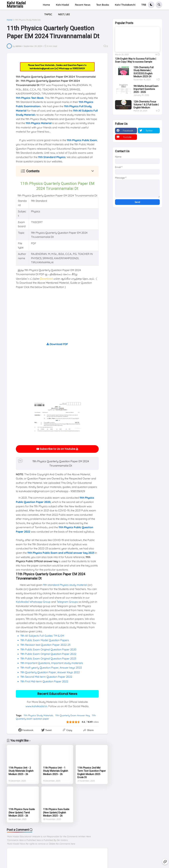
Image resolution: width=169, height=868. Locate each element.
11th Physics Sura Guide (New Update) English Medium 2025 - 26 (56, 812)
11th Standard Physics (52, 157)
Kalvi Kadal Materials (16, 5)
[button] (151, 5)
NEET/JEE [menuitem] (64, 14)
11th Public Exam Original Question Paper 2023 (48, 658)
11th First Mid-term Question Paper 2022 (44, 681)
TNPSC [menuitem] (48, 14)
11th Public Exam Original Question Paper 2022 (48, 654)
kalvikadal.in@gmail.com (42, 68)
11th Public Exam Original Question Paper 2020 (48, 649)
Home (10, 20)
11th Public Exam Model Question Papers (45, 640)
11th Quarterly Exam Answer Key (73, 715)
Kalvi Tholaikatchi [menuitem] (125, 5)
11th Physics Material (39, 123)
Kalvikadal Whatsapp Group (33, 602)
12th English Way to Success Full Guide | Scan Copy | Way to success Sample (135, 60)
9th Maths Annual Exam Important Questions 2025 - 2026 (146, 89)
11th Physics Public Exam (82, 140)
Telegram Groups (67, 602)
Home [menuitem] (46, 5)
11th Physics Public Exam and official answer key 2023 (61, 553)
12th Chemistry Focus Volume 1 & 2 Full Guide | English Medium (146, 105)
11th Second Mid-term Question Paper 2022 (46, 677)
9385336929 (79, 68)
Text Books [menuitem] (103, 5)
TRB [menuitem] (144, 5)
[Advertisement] (57, 319)
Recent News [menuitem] (83, 5)
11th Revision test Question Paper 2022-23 (45, 645)
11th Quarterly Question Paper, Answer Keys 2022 (50, 672)
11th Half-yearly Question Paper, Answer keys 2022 (51, 668)
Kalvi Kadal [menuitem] (62, 5)
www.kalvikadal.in (36, 706)
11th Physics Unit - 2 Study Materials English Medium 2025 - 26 (21, 771)
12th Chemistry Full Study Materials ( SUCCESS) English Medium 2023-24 (144, 72)
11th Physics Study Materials (28, 20)
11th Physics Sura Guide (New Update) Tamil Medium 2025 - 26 (22, 812)
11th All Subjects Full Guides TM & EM (42, 636)
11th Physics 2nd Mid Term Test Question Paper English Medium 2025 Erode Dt (92, 773)
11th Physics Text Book (30, 98)
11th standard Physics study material (65, 585)
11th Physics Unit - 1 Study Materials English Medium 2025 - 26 (56, 771)
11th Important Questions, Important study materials (52, 663)
